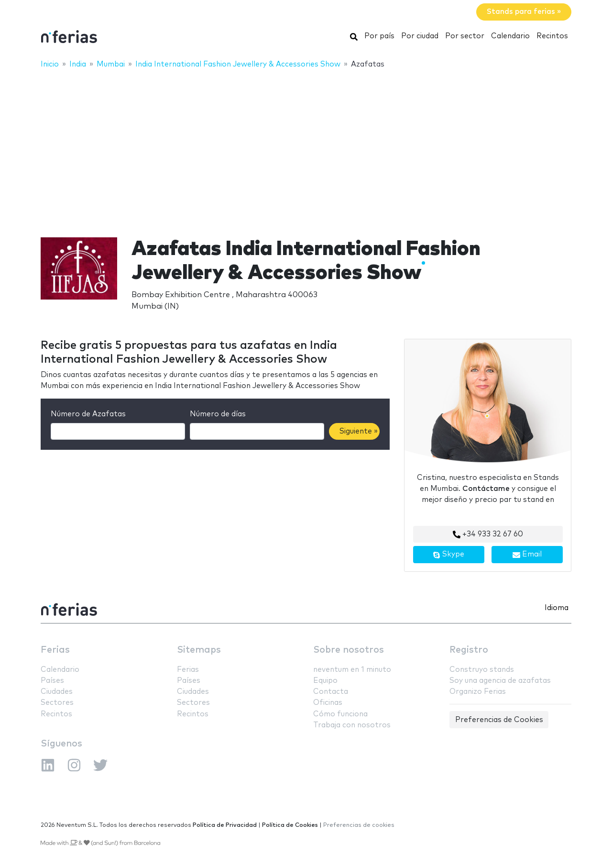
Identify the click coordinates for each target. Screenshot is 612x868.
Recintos (552, 36)
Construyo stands (482, 670)
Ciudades (57, 692)
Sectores (57, 703)
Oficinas (328, 703)
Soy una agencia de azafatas (500, 681)
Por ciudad (420, 36)
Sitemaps (199, 650)
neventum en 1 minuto (352, 670)
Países (52, 681)
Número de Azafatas (88, 414)
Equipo (325, 681)
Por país (379, 36)
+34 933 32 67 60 (488, 534)
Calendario (510, 36)
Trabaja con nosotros (352, 725)
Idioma (557, 608)
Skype (448, 555)
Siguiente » (359, 431)
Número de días (218, 414)
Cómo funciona (340, 714)
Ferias (55, 650)
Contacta (331, 692)
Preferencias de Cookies (499, 720)
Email (527, 555)
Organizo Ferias (478, 692)
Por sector (465, 36)
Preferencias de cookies (359, 825)
